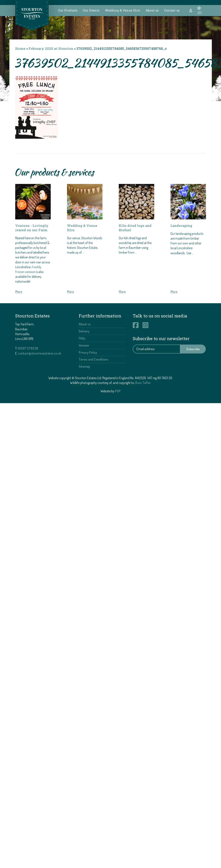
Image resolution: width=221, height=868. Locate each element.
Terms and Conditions (93, 359)
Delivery (84, 331)
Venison (84, 345)
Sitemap (84, 366)
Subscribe (193, 349)
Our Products (68, 10)
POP (118, 391)
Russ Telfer (143, 383)
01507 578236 (28, 348)
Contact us (172, 10)
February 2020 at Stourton (51, 48)
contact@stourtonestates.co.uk (40, 353)
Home (20, 48)
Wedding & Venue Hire (122, 10)
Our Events (91, 10)
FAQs (82, 338)
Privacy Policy (88, 352)
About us (152, 10)
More (19, 292)
